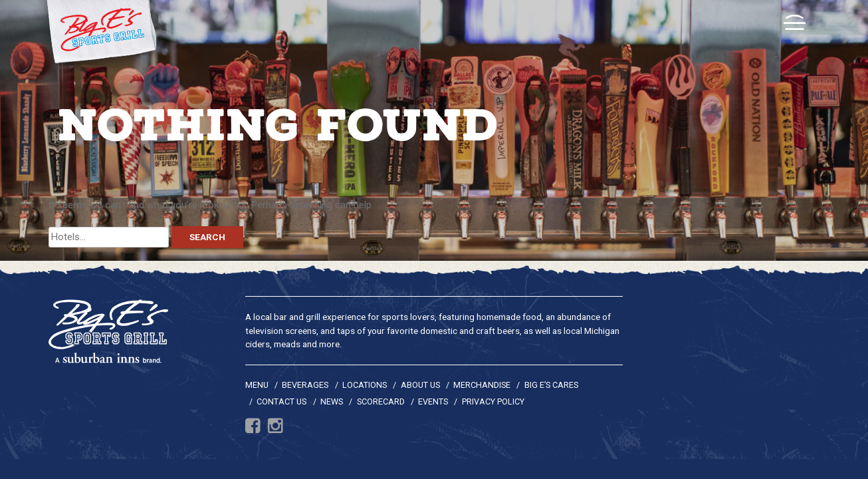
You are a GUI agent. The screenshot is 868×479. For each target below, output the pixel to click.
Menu (257, 385)
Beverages (305, 385)
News (332, 401)
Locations (365, 385)
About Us (420, 385)
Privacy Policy (493, 401)
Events (433, 401)
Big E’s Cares (551, 385)
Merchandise (482, 385)
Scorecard (381, 401)
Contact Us (281, 401)
